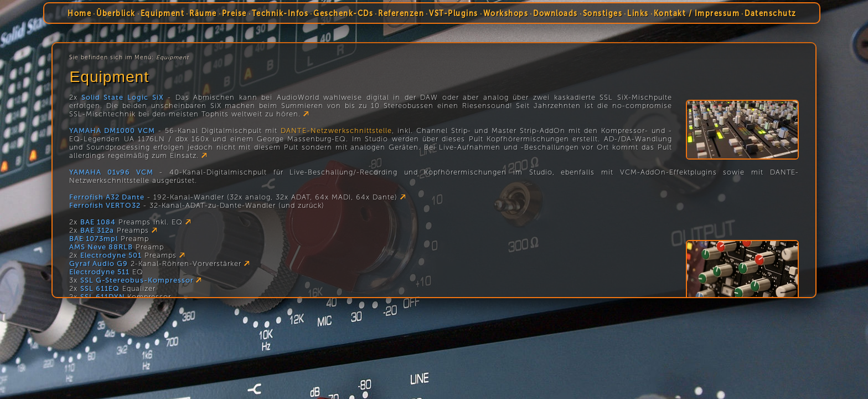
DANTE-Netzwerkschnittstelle (336, 131)
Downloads (556, 13)
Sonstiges (603, 13)
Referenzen (401, 13)
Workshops (506, 13)
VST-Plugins (454, 13)
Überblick (116, 13)
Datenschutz (771, 13)
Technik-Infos (280, 13)
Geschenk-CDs (343, 13)
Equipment (163, 13)
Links (638, 13)
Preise (234, 13)
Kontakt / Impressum (697, 13)
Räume (203, 13)
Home (79, 13)
